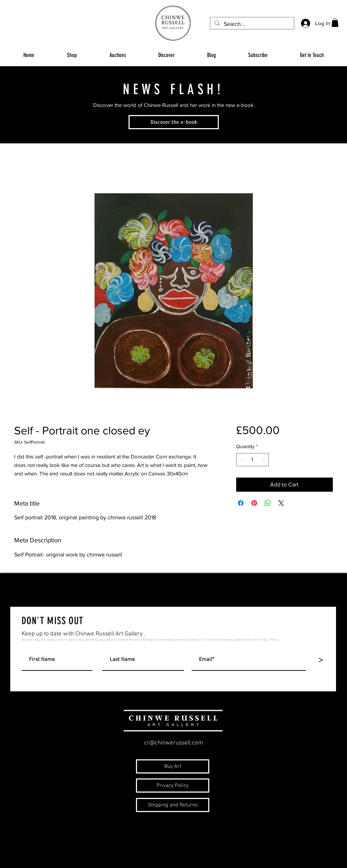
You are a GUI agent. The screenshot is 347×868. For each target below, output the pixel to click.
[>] (320, 660)
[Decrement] (242, 460)
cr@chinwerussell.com (173, 743)
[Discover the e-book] (174, 122)
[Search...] (251, 24)
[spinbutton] (252, 460)
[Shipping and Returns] (173, 805)
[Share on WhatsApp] (268, 503)
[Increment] (263, 460)
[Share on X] (281, 503)
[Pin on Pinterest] (254, 503)
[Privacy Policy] (173, 786)
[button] (335, 23)
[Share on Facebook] (241, 503)
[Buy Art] (173, 766)
